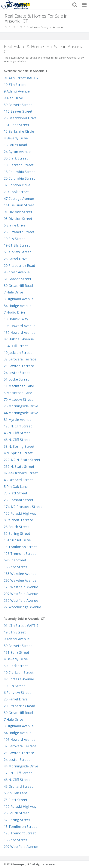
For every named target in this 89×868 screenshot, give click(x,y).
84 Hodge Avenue (18, 306)
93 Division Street (18, 219)
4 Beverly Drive (16, 138)
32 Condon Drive (17, 185)
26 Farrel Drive (16, 259)
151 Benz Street (17, 125)
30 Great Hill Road (18, 286)
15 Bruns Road (15, 145)
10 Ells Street (14, 239)
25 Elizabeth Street (19, 232)
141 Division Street (19, 205)
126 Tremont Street (20, 554)
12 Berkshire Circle (19, 131)
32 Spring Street (17, 533)
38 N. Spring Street (19, 446)
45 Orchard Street (18, 480)
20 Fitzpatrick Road (19, 266)
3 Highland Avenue (19, 299)
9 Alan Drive (13, 98)
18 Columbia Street (19, 172)
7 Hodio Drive (15, 312)
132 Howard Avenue (20, 332)
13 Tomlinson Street (20, 547)
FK (6, 27)
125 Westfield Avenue (21, 587)
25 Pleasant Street (19, 500)
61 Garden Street (18, 279)
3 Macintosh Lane (18, 393)
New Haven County (38, 27)
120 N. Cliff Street (18, 426)
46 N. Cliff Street (17, 433)
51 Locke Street (16, 379)
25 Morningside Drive (21, 406)
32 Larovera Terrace (20, 359)
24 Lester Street (17, 373)
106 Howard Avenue (20, 326)
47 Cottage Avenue (19, 199)
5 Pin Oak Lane (16, 487)
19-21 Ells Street (17, 245)
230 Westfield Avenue (21, 600)
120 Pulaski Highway (20, 513)
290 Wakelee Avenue (20, 580)
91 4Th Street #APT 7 (21, 78)
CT (21, 27)
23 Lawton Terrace (19, 366)
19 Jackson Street (18, 353)
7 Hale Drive (13, 292)
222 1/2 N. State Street (22, 460)
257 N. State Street (19, 466)
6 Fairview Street (17, 252)
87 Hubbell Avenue (19, 339)
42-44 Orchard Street (21, 473)
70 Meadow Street (18, 399)
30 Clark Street (16, 158)
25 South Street (16, 527)
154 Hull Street (16, 346)
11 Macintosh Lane (19, 386)
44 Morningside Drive (21, 413)
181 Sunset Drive (17, 540)
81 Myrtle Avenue (18, 420)
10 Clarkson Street (19, 165)
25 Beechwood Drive (20, 118)
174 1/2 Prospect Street (23, 507)
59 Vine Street (15, 560)
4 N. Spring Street (18, 453)
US (13, 27)
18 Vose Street (15, 567)
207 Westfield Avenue (21, 594)
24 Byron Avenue (17, 152)
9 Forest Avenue (17, 272)
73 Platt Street (16, 493)
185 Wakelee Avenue (20, 574)
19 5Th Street (15, 85)
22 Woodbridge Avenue (22, 607)
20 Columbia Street (19, 178)
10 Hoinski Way (16, 319)
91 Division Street (18, 212)
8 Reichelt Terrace (18, 520)
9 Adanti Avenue (17, 91)
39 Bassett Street (18, 105)
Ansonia (58, 27)
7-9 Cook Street (16, 192)
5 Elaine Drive (15, 225)
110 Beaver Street (18, 111)
